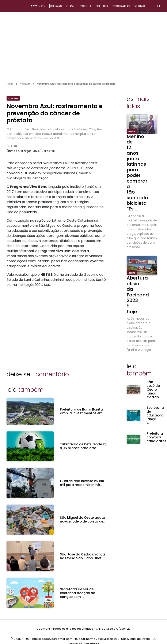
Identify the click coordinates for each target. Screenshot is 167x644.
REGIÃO (140, 6)
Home (10, 84)
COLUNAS (55, 6)
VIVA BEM (25, 84)
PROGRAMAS (121, 6)
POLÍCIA (86, 6)
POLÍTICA (102, 6)
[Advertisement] (83, 44)
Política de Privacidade (83, 635)
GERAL (71, 6)
